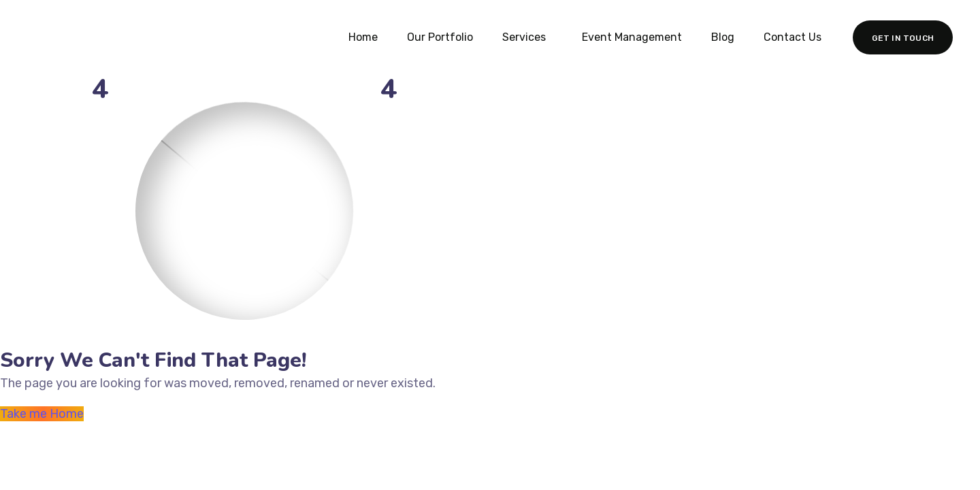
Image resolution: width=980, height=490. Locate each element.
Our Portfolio (440, 37)
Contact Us (793, 37)
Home (363, 37)
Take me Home (42, 414)
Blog (723, 37)
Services (524, 37)
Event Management (632, 37)
